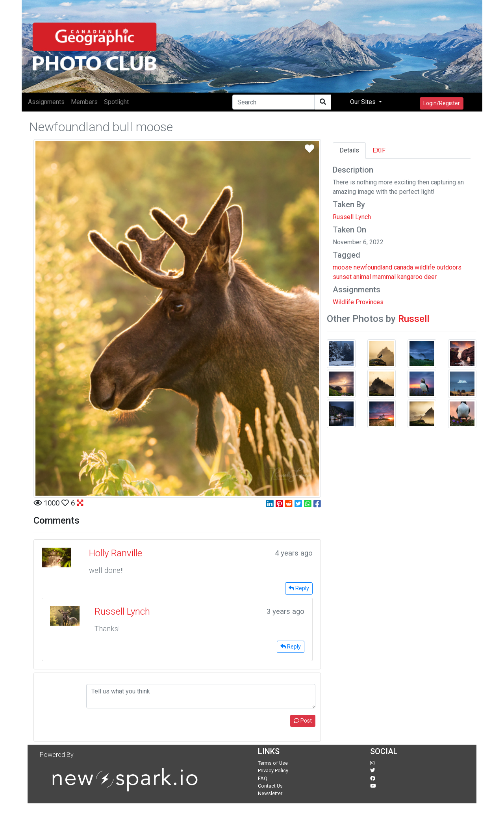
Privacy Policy (273, 770)
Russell (414, 319)
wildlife (425, 267)
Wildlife (343, 302)
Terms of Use (273, 763)
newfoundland (373, 267)
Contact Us (270, 786)
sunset (342, 277)
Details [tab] (349, 150)
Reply (299, 588)
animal (362, 277)
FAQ (263, 778)
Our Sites (364, 102)
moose (342, 267)
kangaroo (410, 277)
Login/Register (442, 103)
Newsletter (270, 793)
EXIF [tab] (379, 150)
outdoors (449, 267)
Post (303, 721)
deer (430, 277)
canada (403, 267)
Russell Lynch (352, 217)
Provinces (370, 302)
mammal (384, 277)
